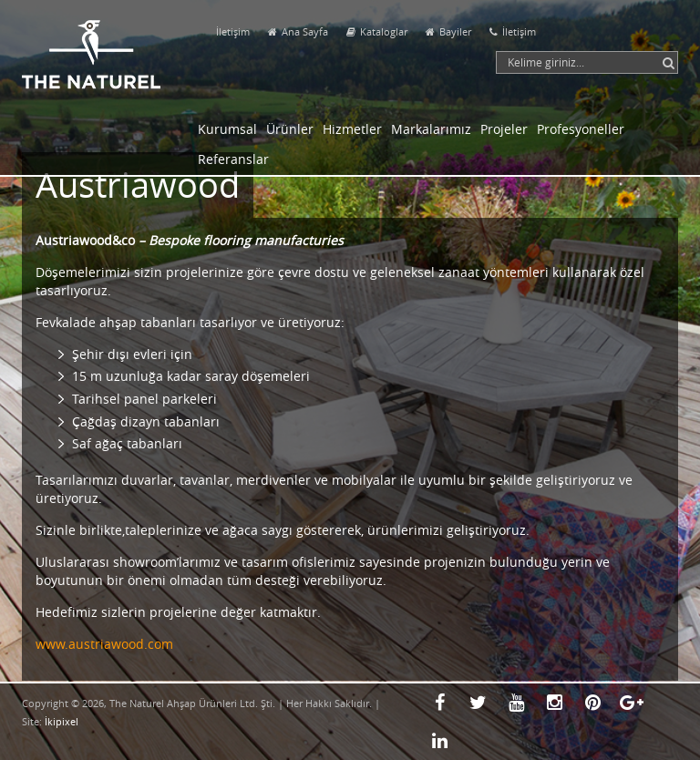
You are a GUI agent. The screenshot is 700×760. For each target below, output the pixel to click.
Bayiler (448, 31)
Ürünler (290, 129)
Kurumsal (227, 129)
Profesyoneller (581, 129)
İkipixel (62, 721)
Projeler (504, 129)
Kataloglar (377, 31)
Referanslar (233, 159)
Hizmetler (352, 129)
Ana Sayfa (298, 31)
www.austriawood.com (104, 644)
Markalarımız (431, 129)
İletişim (233, 31)
